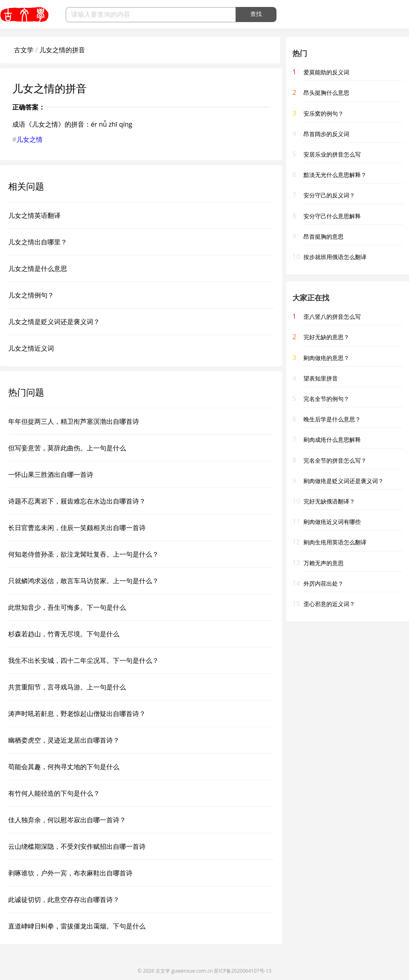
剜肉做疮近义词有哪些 (332, 522)
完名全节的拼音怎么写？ (335, 460)
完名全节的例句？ (326, 399)
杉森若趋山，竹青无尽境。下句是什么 (64, 634)
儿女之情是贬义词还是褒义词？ (54, 322)
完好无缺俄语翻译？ (329, 501)
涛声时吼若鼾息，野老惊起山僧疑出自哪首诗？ (77, 714)
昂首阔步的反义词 (326, 134)
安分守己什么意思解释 (332, 216)
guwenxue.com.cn (192, 971)
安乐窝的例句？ (324, 113)
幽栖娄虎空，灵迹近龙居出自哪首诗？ (64, 740)
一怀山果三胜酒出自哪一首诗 (51, 474)
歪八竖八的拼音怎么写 (332, 317)
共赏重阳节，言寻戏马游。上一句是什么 (67, 687)
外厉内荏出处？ (324, 583)
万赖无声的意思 (324, 563)
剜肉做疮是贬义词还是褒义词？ (344, 481)
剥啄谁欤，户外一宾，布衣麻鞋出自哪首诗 (70, 873)
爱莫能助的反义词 (326, 72)
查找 (256, 14)
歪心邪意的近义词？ (329, 604)
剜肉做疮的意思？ (326, 358)
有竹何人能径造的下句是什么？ (54, 793)
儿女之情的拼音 (62, 50)
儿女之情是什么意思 (38, 268)
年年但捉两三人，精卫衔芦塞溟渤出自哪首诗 (74, 421)
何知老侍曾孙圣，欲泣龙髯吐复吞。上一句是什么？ (83, 554)
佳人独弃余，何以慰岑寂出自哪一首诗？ (67, 820)
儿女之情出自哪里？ (38, 242)
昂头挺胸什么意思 (326, 93)
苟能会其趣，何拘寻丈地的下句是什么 (64, 767)
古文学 (24, 50)
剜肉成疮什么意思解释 (332, 440)
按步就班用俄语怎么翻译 (335, 257)
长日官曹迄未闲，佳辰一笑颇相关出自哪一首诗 (77, 528)
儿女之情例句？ (31, 295)
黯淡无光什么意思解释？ (335, 175)
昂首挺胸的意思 (324, 236)
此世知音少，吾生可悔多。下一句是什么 (67, 607)
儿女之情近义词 (31, 348)
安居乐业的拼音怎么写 (332, 154)
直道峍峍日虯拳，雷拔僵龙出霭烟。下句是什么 (77, 926)
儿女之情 (29, 139)
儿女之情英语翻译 (34, 215)
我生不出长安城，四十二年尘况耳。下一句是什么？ (83, 660)
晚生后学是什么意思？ (332, 419)
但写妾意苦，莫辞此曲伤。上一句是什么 (67, 448)
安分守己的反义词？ (329, 195)
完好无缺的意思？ (326, 337)
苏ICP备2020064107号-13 (243, 971)
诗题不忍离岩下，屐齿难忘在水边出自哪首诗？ (77, 501)
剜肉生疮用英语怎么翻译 (335, 542)
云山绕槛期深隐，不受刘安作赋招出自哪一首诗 (77, 846)
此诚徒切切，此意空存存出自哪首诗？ (64, 899)
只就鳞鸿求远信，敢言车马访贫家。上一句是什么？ (83, 581)
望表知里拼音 (321, 378)
